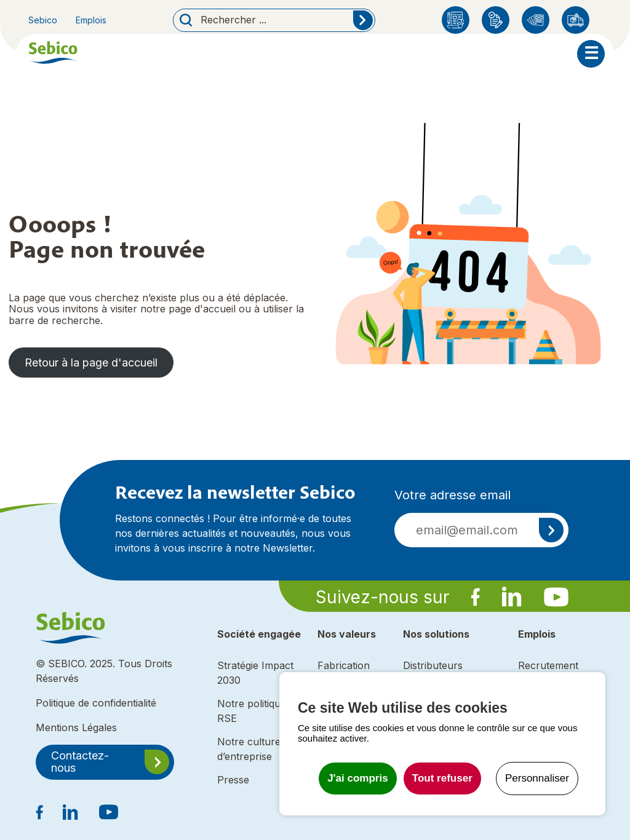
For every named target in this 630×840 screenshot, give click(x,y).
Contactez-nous (80, 762)
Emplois (91, 20)
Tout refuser (442, 778)
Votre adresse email (453, 495)
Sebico (43, 20)
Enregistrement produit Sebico (496, 20)
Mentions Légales (76, 727)
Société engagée (259, 634)
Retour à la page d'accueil (91, 363)
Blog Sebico (456, 20)
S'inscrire (551, 530)
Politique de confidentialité (96, 703)
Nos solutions (436, 634)
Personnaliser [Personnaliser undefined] (537, 778)
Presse (233, 780)
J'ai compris (358, 778)
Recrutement (548, 665)
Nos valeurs (347, 634)
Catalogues (536, 20)
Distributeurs (576, 20)
